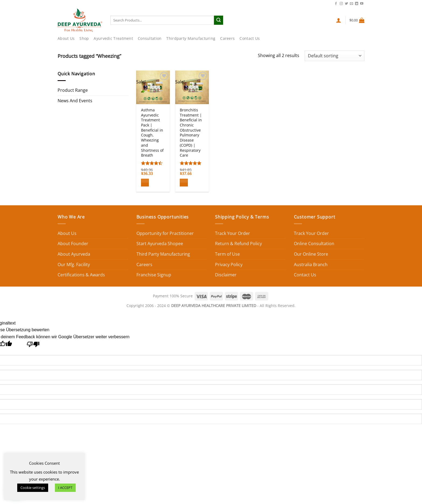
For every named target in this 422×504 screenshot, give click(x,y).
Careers (227, 38)
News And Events (75, 101)
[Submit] (219, 20)
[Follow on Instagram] (341, 4)
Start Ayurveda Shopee (160, 244)
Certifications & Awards (81, 275)
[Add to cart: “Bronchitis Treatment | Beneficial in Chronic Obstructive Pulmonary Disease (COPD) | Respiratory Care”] (184, 183)
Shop (84, 38)
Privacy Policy (229, 265)
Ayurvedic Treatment (113, 38)
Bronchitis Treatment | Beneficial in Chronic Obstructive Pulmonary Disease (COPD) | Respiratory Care (191, 133)
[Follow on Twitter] (346, 4)
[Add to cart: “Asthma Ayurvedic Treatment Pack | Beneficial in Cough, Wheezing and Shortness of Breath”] (145, 183)
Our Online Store (311, 254)
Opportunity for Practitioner (165, 233)
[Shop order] (335, 56)
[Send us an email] (351, 4)
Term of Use (227, 254)
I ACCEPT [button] (65, 488)
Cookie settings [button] (33, 488)
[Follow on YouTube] (362, 4)
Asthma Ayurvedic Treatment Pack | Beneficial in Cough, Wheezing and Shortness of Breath (152, 133)
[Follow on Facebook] (336, 4)
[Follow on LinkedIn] (357, 4)
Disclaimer (226, 275)
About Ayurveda (74, 254)
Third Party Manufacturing (163, 254)
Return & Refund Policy (238, 244)
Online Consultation (314, 244)
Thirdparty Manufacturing (191, 38)
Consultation (150, 38)
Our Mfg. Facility (74, 265)
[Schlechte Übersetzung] (33, 346)
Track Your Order (233, 233)
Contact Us (322, 3)
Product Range (73, 90)
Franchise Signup (154, 275)
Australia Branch (311, 265)
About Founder (73, 244)
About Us (66, 38)
